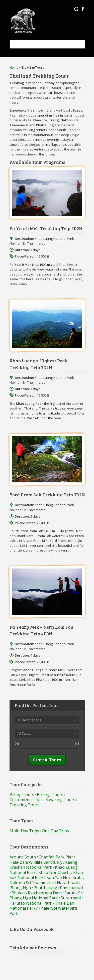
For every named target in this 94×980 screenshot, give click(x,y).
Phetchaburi (71, 888)
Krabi (77, 877)
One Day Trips (55, 831)
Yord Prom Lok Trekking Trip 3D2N (47, 495)
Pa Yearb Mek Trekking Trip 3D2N (46, 228)
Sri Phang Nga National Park (46, 896)
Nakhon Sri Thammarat (27, 243)
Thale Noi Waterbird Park (43, 911)
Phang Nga (20, 888)
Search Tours (47, 760)
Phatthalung (45, 888)
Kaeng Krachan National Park (43, 865)
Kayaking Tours (60, 800)
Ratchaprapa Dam (45, 893)
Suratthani (71, 898)
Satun (70, 893)
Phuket (18, 893)
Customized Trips (26, 800)
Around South (23, 857)
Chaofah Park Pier (56, 857)
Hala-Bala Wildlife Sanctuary (36, 862)
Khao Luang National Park (54, 239)
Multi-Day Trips (24, 831)
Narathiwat (68, 883)
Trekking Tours (24, 805)
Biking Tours (22, 795)
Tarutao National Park (31, 903)
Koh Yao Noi (58, 877)
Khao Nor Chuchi (54, 872)
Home (14, 67)
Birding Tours (50, 795)
